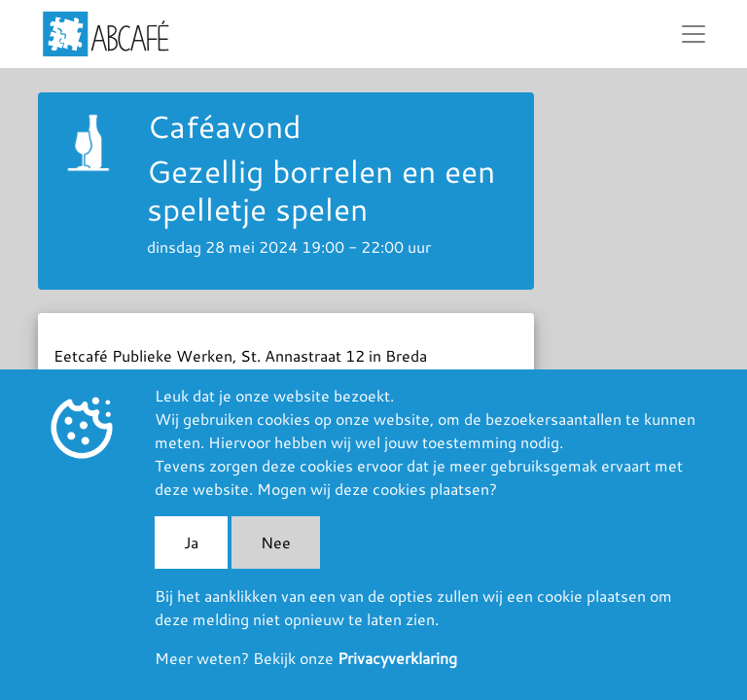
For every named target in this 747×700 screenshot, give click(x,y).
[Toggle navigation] (694, 34)
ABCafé (106, 34)
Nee (276, 542)
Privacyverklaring (397, 658)
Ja (191, 542)
